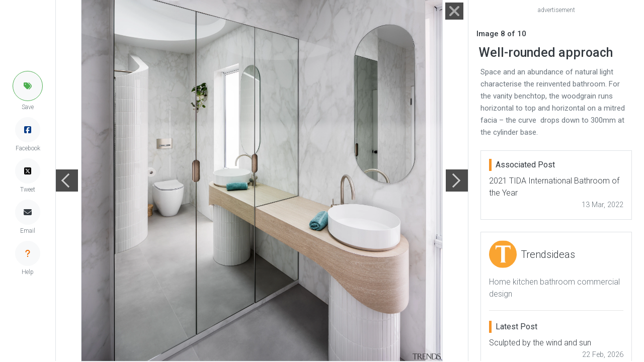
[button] (28, 86)
